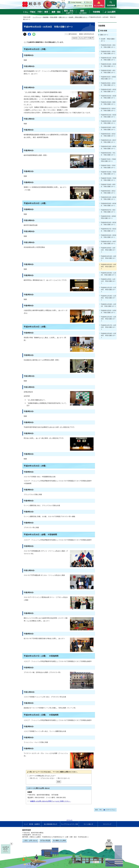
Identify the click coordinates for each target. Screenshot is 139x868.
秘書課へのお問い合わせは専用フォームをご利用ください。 (51, 801)
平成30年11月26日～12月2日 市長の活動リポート (109, 305)
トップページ (37, 17)
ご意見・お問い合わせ (30, 840)
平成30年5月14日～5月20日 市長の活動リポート (108, 116)
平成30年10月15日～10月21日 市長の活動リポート (108, 258)
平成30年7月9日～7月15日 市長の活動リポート (108, 166)
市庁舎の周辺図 (45, 840)
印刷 (74, 38)
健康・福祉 (56, 12)
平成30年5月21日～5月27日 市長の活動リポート (108, 122)
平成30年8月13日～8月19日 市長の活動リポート (108, 198)
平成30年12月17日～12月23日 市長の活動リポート (108, 327)
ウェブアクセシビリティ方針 (69, 824)
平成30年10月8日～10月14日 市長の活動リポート (108, 250)
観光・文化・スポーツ (69, 12)
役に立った (34, 778)
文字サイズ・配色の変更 (84, 6)
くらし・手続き (29, 12)
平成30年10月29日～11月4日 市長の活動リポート (109, 274)
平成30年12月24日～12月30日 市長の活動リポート (108, 335)
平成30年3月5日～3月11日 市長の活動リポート (108, 52)
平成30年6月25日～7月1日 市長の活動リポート (108, 154)
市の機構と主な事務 (59, 840)
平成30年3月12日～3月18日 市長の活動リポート (108, 59)
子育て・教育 (43, 12)
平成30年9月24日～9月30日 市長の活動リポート (108, 236)
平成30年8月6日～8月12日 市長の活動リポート (108, 192)
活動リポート (63, 17)
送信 (59, 782)
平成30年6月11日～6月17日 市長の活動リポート (108, 141)
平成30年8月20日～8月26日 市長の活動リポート (108, 204)
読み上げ (89, 2)
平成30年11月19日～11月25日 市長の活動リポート (108, 298)
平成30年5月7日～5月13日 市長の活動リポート (108, 110)
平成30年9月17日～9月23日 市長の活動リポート (108, 230)
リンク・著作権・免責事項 (32, 824)
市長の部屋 (54, 17)
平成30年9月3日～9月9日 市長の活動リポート (109, 217)
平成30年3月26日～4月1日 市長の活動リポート (108, 71)
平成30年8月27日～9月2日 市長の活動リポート (108, 211)
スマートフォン (111, 810)
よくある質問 (110, 12)
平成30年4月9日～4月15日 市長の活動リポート (108, 84)
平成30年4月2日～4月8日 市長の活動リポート (109, 78)
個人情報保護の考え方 (51, 824)
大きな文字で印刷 (85, 38)
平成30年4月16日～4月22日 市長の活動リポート (108, 90)
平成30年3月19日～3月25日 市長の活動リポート (108, 65)
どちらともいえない (48, 778)
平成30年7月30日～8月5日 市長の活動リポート (108, 185)
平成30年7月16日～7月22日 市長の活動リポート (108, 173)
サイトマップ (107, 824)
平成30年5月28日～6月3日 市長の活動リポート (108, 128)
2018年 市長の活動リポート (78, 17)
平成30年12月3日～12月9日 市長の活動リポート (108, 311)
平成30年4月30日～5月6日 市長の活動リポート (108, 103)
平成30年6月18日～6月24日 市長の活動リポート (108, 147)
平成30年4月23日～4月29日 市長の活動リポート (108, 97)
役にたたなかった (64, 778)
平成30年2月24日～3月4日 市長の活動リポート (108, 46)
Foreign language (76, 2)
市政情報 (96, 12)
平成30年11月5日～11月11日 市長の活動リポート (108, 281)
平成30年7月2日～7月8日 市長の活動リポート (109, 160)
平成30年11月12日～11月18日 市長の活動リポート (108, 290)
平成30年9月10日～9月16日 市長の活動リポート (108, 223)
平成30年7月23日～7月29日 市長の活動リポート (108, 179)
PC (101, 810)
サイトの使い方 (88, 824)
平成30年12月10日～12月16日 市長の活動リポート (108, 319)
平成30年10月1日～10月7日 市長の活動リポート (108, 243)
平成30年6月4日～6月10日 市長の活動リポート (108, 135)
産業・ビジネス (83, 12)
